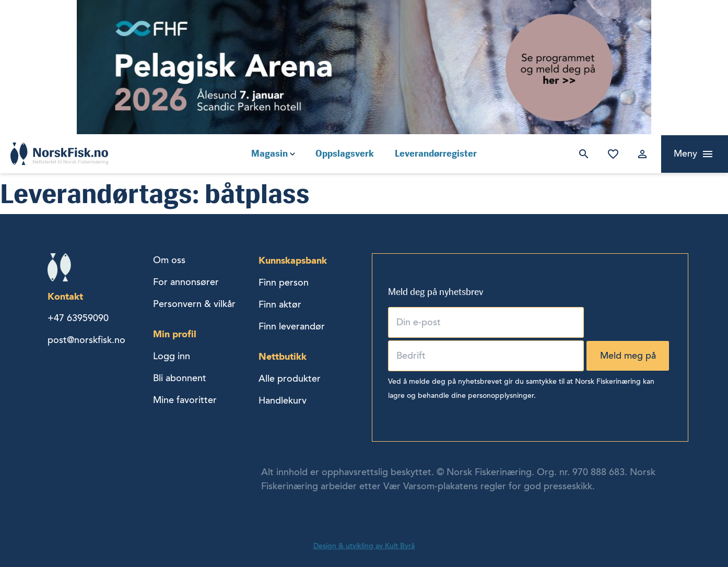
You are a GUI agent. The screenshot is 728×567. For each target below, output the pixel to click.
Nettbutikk (283, 356)
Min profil (175, 334)
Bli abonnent (180, 378)
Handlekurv (283, 400)
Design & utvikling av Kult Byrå (364, 546)
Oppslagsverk (345, 153)
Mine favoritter (611, 154)
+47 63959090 (78, 318)
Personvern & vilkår (194, 304)
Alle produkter (290, 379)
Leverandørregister (436, 153)
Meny (685, 153)
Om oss (169, 260)
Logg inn (640, 154)
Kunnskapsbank (293, 260)
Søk (582, 154)
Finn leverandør (292, 326)
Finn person (284, 282)
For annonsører (186, 282)
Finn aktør (280, 304)
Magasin (269, 153)
